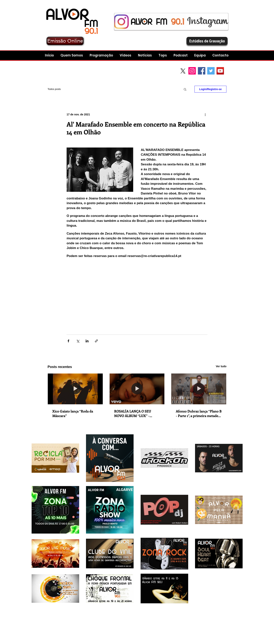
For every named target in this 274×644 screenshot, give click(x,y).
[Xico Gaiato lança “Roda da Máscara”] (75, 389)
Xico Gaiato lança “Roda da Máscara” (73, 413)
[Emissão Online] (65, 41)
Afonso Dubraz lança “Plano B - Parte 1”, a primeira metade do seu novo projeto (199, 413)
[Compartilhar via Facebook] (68, 341)
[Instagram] (192, 71)
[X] (183, 71)
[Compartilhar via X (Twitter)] (78, 341)
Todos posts (54, 89)
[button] (181, 55)
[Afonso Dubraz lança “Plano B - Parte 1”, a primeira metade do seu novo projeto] (199, 389)
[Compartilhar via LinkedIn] (87, 341)
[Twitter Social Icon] (211, 71)
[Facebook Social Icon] (202, 71)
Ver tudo (221, 366)
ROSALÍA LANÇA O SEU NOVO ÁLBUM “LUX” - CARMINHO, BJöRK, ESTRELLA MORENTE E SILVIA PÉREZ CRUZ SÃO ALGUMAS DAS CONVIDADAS (134, 413)
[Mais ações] (205, 114)
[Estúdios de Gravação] (207, 41)
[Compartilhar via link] (96, 341)
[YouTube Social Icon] (220, 71)
